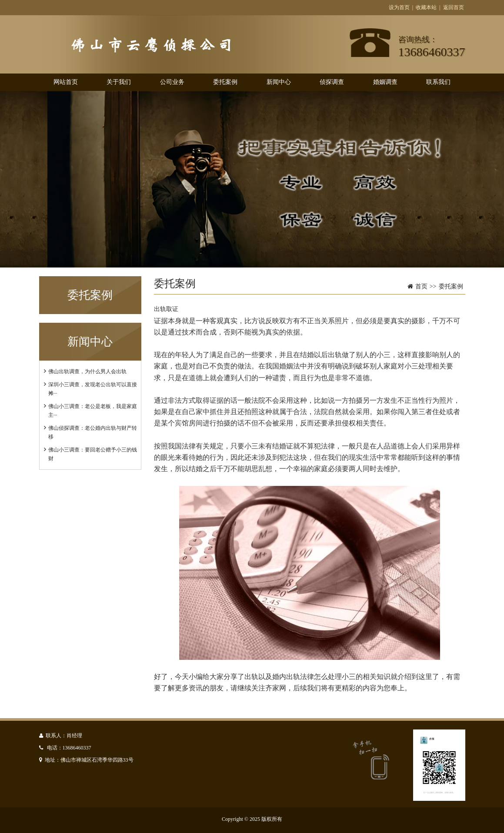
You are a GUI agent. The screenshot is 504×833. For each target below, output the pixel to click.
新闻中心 (279, 82)
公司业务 (172, 82)
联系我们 (438, 82)
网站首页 (66, 82)
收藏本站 (426, 7)
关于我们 (119, 82)
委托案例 (225, 82)
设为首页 (399, 7)
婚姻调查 (385, 82)
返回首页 (454, 7)
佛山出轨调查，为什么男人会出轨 (87, 371)
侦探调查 (332, 82)
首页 (421, 286)
